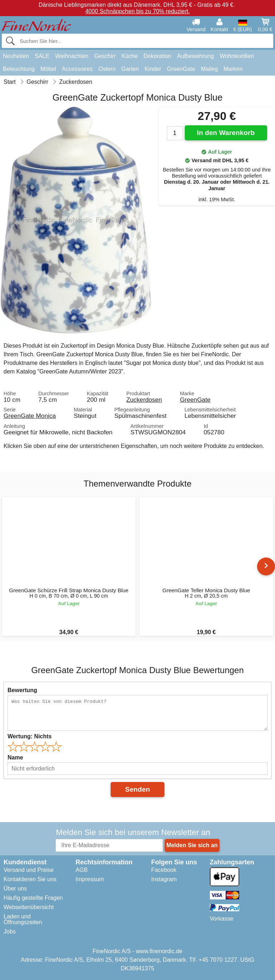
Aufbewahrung (195, 56)
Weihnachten (72, 56)
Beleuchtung (19, 69)
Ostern (107, 69)
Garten (130, 69)
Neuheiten (16, 56)
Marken (233, 69)
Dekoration (157, 56)
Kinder (153, 69)
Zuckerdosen (144, 400)
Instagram (164, 879)
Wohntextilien (237, 56)
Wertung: (30, 736)
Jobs (10, 931)
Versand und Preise (29, 870)
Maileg (209, 69)
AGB (82, 870)
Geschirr (105, 56)
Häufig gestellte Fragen (33, 898)
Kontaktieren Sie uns (30, 879)
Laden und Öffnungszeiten (23, 919)
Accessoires (77, 69)
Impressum (90, 879)
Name (15, 757)
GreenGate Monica (30, 416)
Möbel (48, 69)
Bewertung (22, 690)
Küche (129, 56)
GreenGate (181, 69)
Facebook (164, 870)
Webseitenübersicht (29, 907)
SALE (42, 56)
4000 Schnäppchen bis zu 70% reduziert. (137, 11)
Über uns (15, 889)
